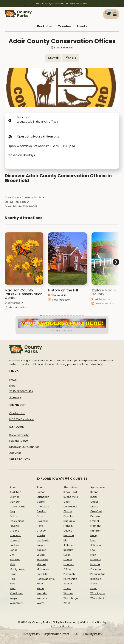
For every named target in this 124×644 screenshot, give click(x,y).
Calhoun (15, 502)
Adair (13, 487)
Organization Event (56, 634)
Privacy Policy (31, 634)
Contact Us (17, 413)
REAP (76, 634)
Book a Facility (19, 435)
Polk (12, 579)
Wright (67, 603)
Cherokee (43, 507)
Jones (14, 550)
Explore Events (19, 441)
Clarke (94, 507)
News (13, 380)
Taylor (67, 588)
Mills (12, 564)
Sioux (94, 584)
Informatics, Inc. (62, 626)
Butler (94, 497)
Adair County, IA (62, 48)
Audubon (15, 492)
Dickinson (43, 521)
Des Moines (17, 521)
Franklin (68, 526)
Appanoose (98, 487)
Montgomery (18, 569)
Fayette (14, 526)
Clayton (41, 511)
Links (12, 386)
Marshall (96, 559)
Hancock (15, 535)
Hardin (41, 535)
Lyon (93, 555)
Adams (41, 487)
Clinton (68, 511)
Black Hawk (70, 492)
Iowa (93, 540)
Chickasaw (70, 507)
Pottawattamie (46, 579)
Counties (65, 26)
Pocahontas (98, 574)
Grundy (41, 531)
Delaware (96, 516)
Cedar (94, 502)
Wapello (42, 593)
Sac (12, 584)
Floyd (40, 526)
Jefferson (69, 545)
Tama (40, 588)
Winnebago (71, 598)
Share (70, 58)
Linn (12, 555)
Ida (65, 540)
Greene (15, 531)
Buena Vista (71, 497)
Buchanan (43, 497)
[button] (105, 275)
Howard (15, 540)
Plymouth (69, 574)
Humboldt (43, 540)
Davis (40, 516)
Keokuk (41, 550)
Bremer (14, 497)
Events (82, 26)
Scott (40, 584)
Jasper (41, 545)
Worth (40, 603)
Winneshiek (97, 598)
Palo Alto (42, 574)
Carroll (41, 502)
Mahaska (42, 559)
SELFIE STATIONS (20, 459)
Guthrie (68, 531)
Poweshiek (70, 579)
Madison (15, 559)
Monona (69, 564)
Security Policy (92, 634)
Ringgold (96, 579)
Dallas (14, 516)
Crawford (96, 511)
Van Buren (16, 593)
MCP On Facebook (22, 419)
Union (94, 588)
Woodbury (16, 603)
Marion (68, 559)
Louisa (41, 555)
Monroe (95, 564)
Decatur (68, 516)
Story (13, 588)
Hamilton (96, 531)
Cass (67, 502)
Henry (94, 535)
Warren (68, 593)
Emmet (95, 521)
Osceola (96, 569)
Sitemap (15, 397)
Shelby (68, 584)
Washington (98, 593)
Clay (13, 511)
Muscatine (43, 569)
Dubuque (69, 521)
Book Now (45, 26)
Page (13, 574)
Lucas (67, 555)
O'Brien (68, 569)
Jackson (15, 545)
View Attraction (16, 311)
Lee (93, 550)
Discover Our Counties (24, 447)
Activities (15, 453)
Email (53, 58)
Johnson (96, 545)
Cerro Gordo (18, 507)
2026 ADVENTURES (21, 391)
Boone (94, 492)
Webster (42, 598)
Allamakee (70, 487)
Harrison (69, 535)
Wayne (14, 598)
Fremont (95, 526)
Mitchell (41, 564)
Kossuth (68, 550)
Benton (41, 492)
